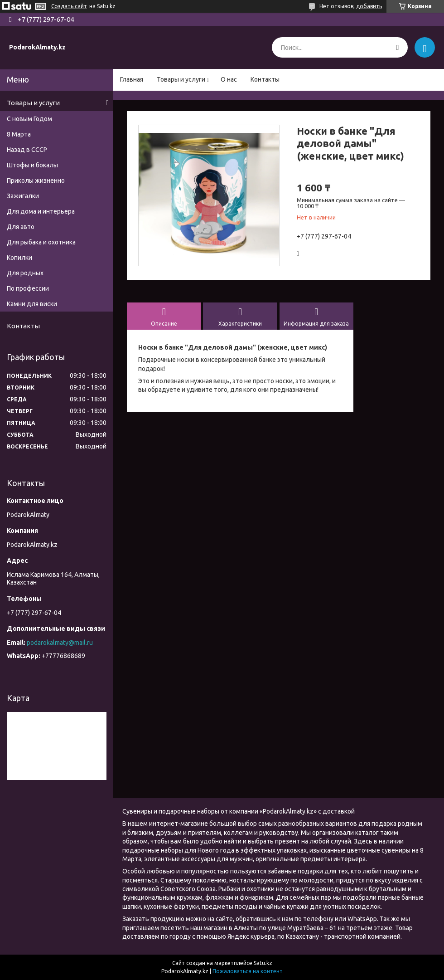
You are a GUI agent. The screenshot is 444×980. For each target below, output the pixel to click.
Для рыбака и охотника (41, 242)
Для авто (21, 227)
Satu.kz (263, 963)
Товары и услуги (181, 79)
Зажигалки (23, 196)
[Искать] (398, 47)
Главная (132, 79)
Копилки (19, 258)
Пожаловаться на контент (248, 971)
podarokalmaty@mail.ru (60, 643)
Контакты (265, 79)
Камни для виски (32, 304)
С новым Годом (29, 119)
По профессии (28, 288)
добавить (369, 6)
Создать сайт (69, 6)
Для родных (25, 273)
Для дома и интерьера (41, 211)
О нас (229, 79)
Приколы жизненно (36, 180)
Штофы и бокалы (32, 165)
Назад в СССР (27, 150)
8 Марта (19, 134)
